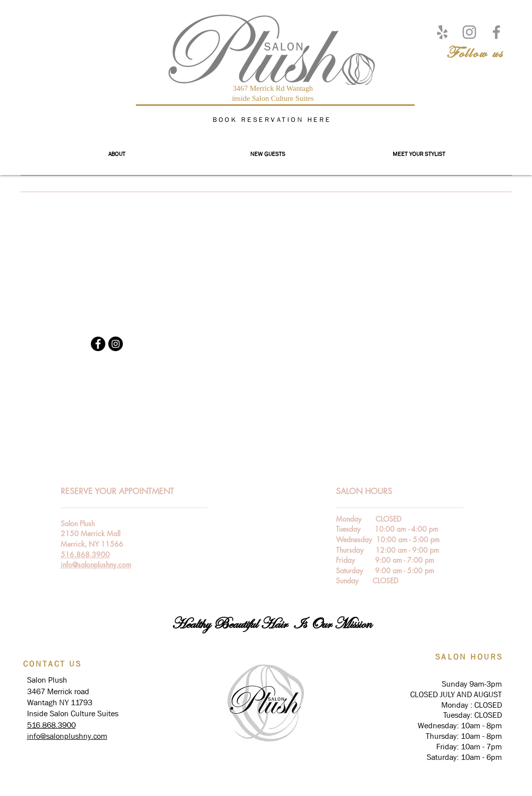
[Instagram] (469, 32)
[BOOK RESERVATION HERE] (273, 119)
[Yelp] (442, 32)
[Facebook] (496, 32)
